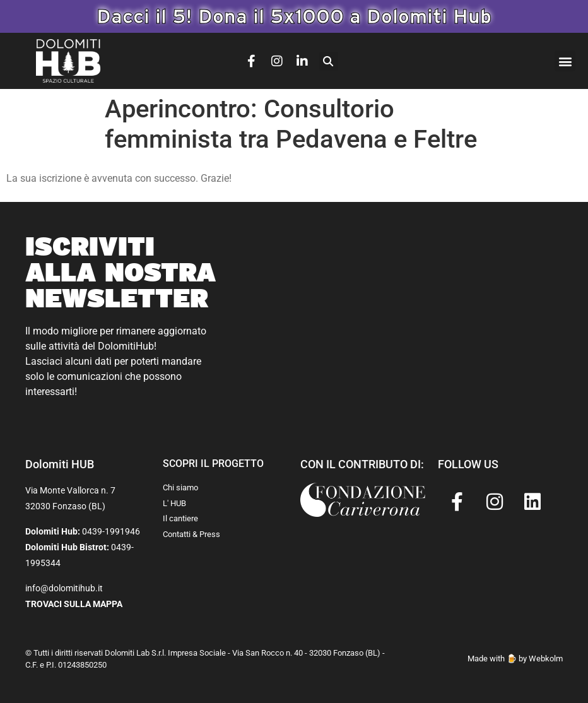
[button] (329, 61)
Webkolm (546, 659)
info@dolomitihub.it (64, 588)
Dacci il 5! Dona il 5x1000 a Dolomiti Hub (294, 16)
